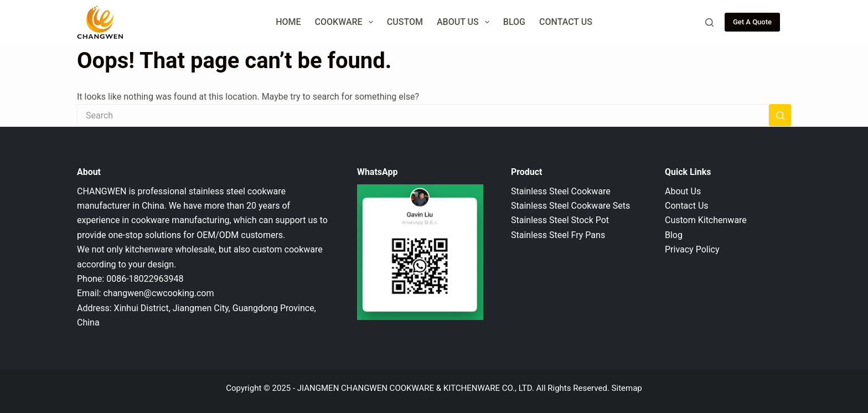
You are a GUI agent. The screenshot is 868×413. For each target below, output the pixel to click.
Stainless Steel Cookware (561, 191)
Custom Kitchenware (706, 220)
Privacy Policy (692, 249)
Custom (405, 22)
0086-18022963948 (145, 279)
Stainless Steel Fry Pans (558, 235)
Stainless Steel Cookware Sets (570, 206)
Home (288, 22)
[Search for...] (423, 115)
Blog (514, 22)
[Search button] (780, 115)
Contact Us (566, 22)
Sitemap (627, 388)
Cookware (346, 22)
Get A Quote (752, 22)
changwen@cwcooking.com (158, 293)
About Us (465, 22)
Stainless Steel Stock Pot (560, 220)
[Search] (709, 22)
